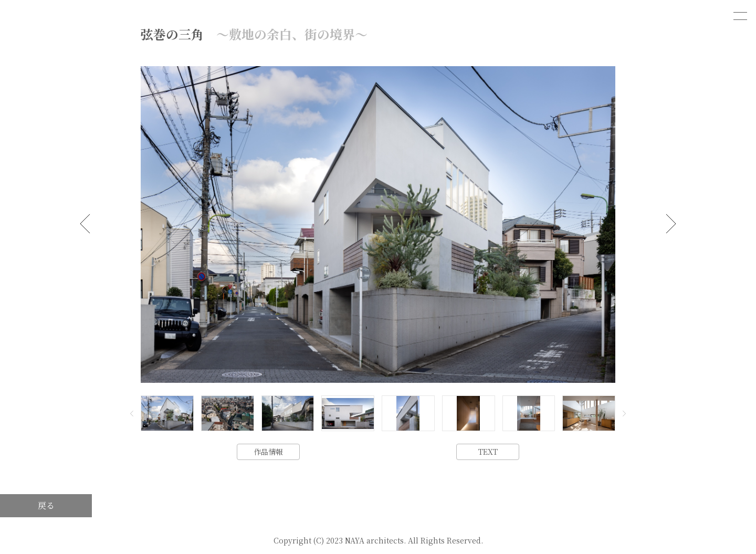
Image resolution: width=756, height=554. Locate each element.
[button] (85, 224)
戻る (46, 505)
